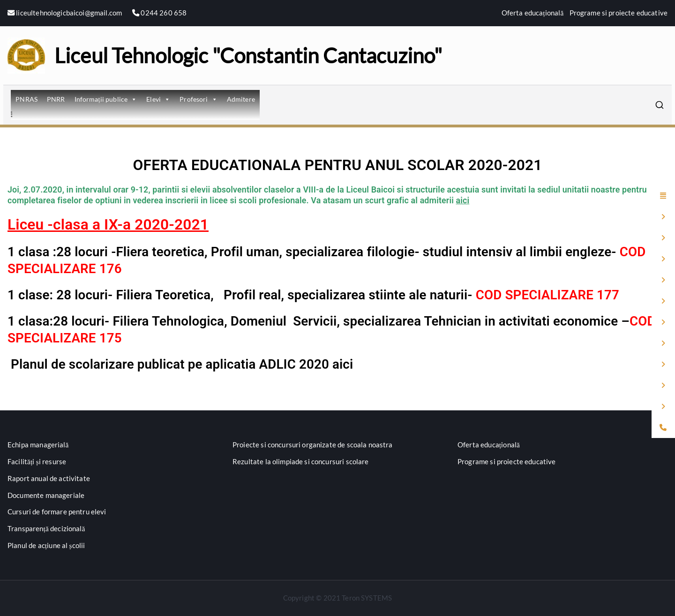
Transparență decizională (46, 528)
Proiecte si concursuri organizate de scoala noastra (313, 445)
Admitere (241, 99)
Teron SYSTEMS (367, 598)
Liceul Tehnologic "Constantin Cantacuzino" (248, 55)
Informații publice (106, 99)
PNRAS (26, 99)
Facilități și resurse (37, 461)
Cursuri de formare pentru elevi (57, 512)
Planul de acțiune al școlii (46, 545)
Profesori (199, 99)
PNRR (56, 99)
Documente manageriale (46, 495)
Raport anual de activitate (49, 478)
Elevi (158, 99)
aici (463, 200)
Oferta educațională (533, 13)
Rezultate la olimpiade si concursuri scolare (301, 461)
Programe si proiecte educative (619, 13)
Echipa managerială (38, 445)
